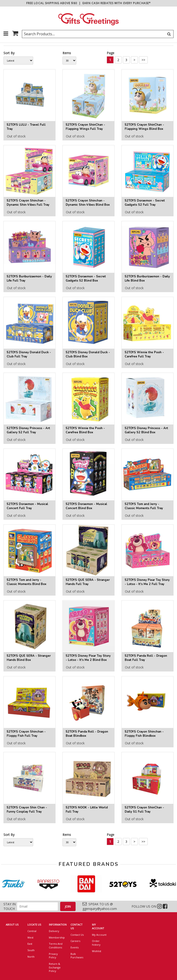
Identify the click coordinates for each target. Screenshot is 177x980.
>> (143, 60)
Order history (96, 943)
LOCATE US (34, 925)
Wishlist (97, 951)
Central (32, 931)
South (31, 950)
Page (111, 53)
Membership (56, 937)
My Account (99, 935)
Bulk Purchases (77, 956)
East (30, 944)
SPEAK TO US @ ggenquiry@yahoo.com (100, 906)
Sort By (9, 53)
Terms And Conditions (56, 946)
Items (67, 53)
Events (75, 947)
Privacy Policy (53, 956)
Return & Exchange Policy (55, 967)
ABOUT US (12, 925)
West (30, 937)
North (31, 957)
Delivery (54, 931)
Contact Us (77, 935)
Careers (75, 941)
